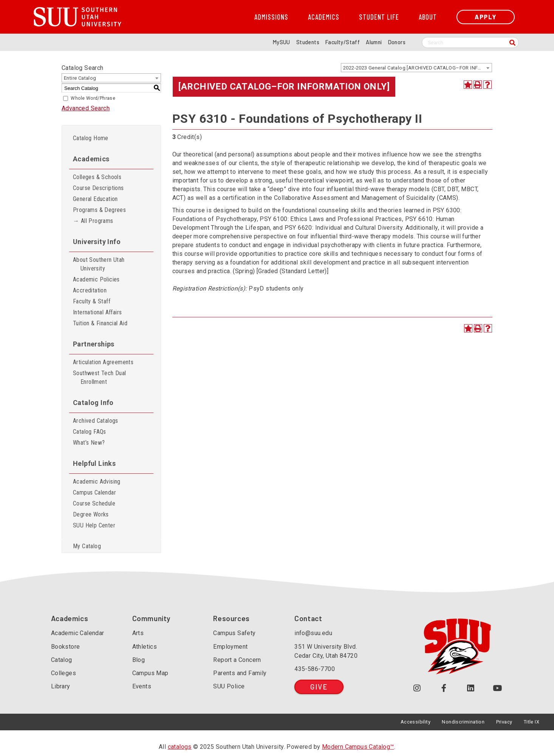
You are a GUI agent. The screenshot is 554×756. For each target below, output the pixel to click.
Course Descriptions (98, 188)
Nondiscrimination (463, 722)
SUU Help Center (94, 525)
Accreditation (90, 290)
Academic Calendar (78, 633)
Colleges (63, 673)
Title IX (532, 722)
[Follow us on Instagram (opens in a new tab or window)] (417, 688)
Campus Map (150, 673)
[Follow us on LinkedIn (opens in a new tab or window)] (471, 688)
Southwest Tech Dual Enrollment (100, 377)
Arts (138, 633)
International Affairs (97, 312)
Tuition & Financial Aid (100, 323)
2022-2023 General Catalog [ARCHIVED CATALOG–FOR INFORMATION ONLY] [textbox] (417, 68)
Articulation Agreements (103, 362)
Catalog (62, 660)
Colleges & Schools (97, 177)
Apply (486, 17)
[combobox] (416, 68)
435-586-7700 (315, 669)
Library (61, 686)
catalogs (180, 747)
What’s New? (89, 443)
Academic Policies (96, 279)
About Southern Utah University (99, 264)
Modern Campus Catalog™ (358, 747)
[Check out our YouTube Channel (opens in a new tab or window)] (498, 688)
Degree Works (91, 514)
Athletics (145, 647)
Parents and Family (240, 673)
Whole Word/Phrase (93, 98)
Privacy (504, 722)
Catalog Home (91, 138)
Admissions (271, 17)
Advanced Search (86, 108)
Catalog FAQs (90, 432)
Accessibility (415, 722)
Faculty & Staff (92, 301)
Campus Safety (234, 633)
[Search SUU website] (470, 43)
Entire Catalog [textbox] (80, 78)
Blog (139, 660)
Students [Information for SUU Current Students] (308, 42)
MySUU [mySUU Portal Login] (282, 42)
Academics (324, 17)
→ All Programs (93, 221)
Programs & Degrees (99, 210)
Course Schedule (94, 503)
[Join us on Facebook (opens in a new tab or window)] (444, 688)
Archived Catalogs (96, 421)
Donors (397, 42)
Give (319, 687)
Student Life (379, 17)
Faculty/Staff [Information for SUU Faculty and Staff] (343, 42)
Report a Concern (237, 660)
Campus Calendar (94, 492)
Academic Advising (97, 482)
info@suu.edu (313, 633)
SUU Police (229, 686)
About (428, 17)
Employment (230, 647)
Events (142, 686)
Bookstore (66, 647)
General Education (95, 199)
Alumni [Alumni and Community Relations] (374, 42)
